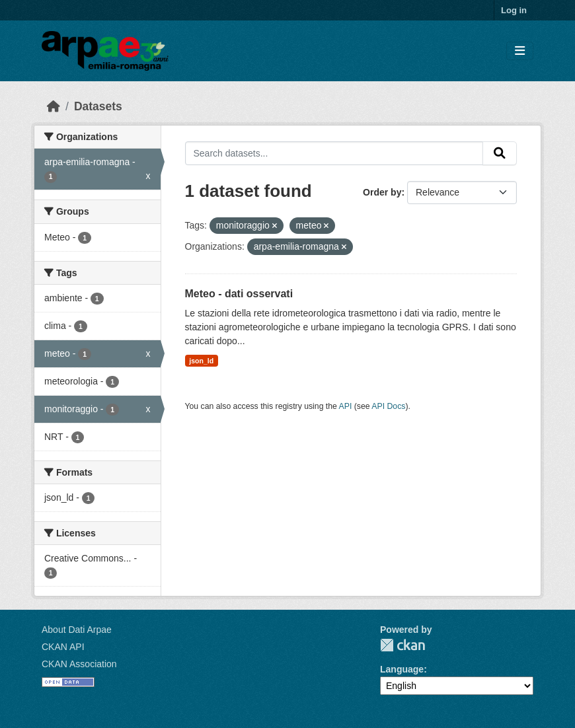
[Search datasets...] (334, 153)
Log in (514, 10)
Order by (382, 192)
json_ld (201, 361)
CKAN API (63, 647)
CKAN (402, 645)
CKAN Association (79, 664)
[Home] (54, 106)
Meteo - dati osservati (239, 294)
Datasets (98, 106)
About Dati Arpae (77, 630)
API (346, 406)
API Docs (388, 406)
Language (402, 669)
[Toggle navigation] (520, 51)
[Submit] (500, 153)
